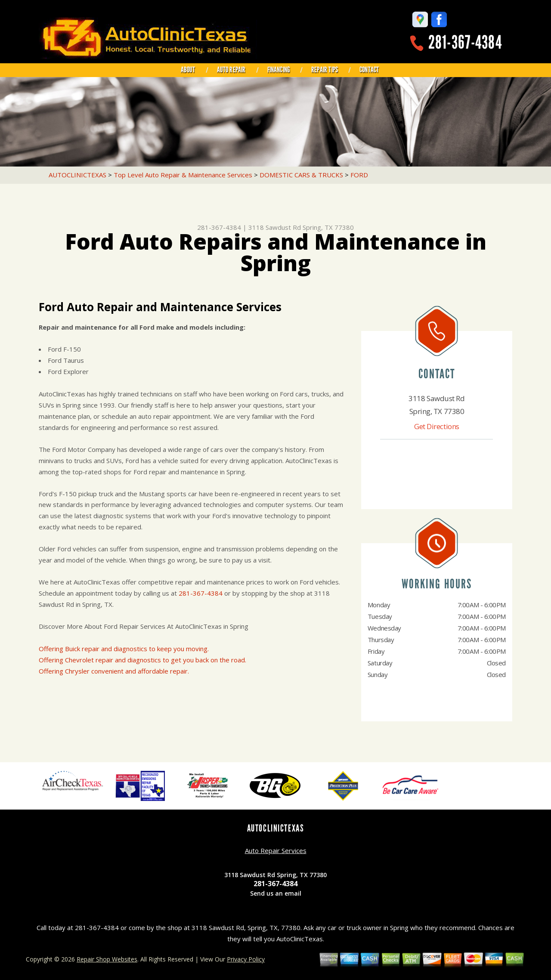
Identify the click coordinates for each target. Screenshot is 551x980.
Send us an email (276, 893)
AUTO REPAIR (231, 70)
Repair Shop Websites (107, 959)
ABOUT (188, 70)
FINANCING (279, 70)
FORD (359, 175)
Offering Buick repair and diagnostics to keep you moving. (124, 649)
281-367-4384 (465, 42)
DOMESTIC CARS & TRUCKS (301, 175)
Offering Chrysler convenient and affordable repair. (114, 671)
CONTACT (369, 70)
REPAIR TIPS (325, 70)
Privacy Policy (246, 959)
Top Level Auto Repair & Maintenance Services (183, 175)
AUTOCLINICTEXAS (77, 175)
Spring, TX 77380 (328, 227)
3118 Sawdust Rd (275, 227)
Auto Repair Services (276, 850)
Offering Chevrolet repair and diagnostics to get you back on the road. (142, 660)
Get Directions (437, 426)
